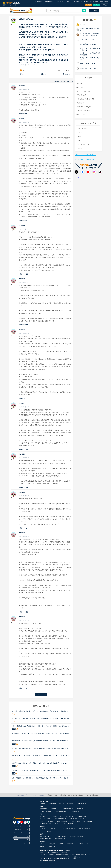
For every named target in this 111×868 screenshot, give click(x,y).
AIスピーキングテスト (62, 821)
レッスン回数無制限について (66, 809)
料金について (80, 809)
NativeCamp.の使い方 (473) (85, 99)
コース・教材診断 (53, 816)
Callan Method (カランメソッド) (85, 816)
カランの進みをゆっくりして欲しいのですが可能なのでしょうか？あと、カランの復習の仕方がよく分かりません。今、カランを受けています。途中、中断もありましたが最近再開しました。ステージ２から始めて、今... (40, 778)
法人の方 (69, 2)
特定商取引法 (70, 844)
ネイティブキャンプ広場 (45, 824)
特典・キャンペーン (44, 836)
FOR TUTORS (88, 2)
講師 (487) (80, 83)
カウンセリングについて (84, 829)
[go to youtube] (22, 822)
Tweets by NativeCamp (79, 177)
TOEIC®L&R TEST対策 (45, 819)
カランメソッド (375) (83, 91)
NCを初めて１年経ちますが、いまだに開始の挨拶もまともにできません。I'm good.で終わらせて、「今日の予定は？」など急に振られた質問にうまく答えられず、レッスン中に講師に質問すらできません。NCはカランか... (40, 733)
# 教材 (78, 140)
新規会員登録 (53, 803)
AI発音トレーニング (75, 821)
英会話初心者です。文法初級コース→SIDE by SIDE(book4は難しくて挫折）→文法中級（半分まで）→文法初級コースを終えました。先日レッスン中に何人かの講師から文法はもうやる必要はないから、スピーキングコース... (41, 756)
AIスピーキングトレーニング (46, 821)
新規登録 (89, 5)
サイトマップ (43, 844)
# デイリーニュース (83, 144)
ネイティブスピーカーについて (68, 829)
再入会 (105, 5)
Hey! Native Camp (88, 821)
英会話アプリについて (77, 811)
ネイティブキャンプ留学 (102, 2)
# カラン (79, 132)
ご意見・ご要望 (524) (83, 111)
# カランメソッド (82, 129)
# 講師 (78, 136)
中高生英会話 (49, 2)
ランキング (42, 829)
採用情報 (43, 846)
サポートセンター (60, 839)
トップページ (43, 803)
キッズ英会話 (39, 2)
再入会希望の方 (71, 803)
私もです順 (70, 81)
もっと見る (41, 694)
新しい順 (57, 81)
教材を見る (42, 816)
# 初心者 (79, 148)
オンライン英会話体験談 (45, 839)
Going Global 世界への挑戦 (76, 836)
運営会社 (52, 844)
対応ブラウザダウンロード (62, 811)
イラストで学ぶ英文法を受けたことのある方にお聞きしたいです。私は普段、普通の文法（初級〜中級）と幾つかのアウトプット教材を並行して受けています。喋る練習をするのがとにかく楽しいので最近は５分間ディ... (40, 748)
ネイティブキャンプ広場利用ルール (85, 159)
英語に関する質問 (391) (84, 107)
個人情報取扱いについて (82, 844)
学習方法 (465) (81, 95)
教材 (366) (80, 87)
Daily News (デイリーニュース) (76, 819)
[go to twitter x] (15, 822)
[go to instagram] (25, 822)
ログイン (97, 5)
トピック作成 (94, 11)
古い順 (63, 81)
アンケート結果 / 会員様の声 (59, 836)
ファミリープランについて (46, 811)
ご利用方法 (53, 809)
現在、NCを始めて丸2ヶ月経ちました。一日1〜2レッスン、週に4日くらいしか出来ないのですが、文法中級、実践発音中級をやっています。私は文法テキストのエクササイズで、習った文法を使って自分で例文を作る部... (41, 726)
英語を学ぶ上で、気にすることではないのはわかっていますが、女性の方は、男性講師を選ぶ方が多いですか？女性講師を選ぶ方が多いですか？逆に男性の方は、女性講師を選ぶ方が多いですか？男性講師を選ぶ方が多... (41, 718)
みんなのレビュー (53, 829)
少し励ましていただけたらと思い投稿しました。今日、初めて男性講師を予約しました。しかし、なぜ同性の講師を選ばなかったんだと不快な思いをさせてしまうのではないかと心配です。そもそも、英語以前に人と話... (41, 763)
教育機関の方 (78, 2)
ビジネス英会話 (60, 2)
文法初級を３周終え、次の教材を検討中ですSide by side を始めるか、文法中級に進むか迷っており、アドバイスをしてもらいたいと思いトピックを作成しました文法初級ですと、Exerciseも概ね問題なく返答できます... (41, 711)
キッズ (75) (80, 103)
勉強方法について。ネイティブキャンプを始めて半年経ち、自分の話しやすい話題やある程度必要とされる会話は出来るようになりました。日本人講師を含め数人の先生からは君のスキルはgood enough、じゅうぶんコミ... (41, 741)
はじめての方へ (43, 809)
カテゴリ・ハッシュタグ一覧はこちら (85, 155)
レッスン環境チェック (60, 819)
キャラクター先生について (46, 831)
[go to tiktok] (28, 822)
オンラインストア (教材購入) (67, 816)
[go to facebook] (18, 822)
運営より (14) (81, 114)
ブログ (56, 824)
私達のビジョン (53, 846)
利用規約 (61, 844)
